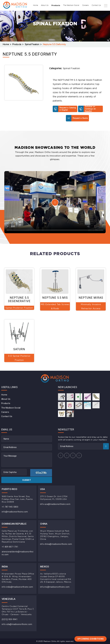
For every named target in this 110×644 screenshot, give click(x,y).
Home (27, 13)
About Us (37, 13)
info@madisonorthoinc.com (15, 512)
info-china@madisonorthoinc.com (56, 544)
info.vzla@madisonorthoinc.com (17, 624)
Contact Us (96, 13)
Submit (27, 480)
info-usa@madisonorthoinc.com (55, 504)
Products (50, 13)
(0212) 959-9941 (10, 619)
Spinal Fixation (32, 44)
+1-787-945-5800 (10, 507)
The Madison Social (67, 13)
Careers (83, 13)
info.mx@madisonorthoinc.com (55, 587)
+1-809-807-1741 (10, 547)
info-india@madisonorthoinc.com (17, 587)
